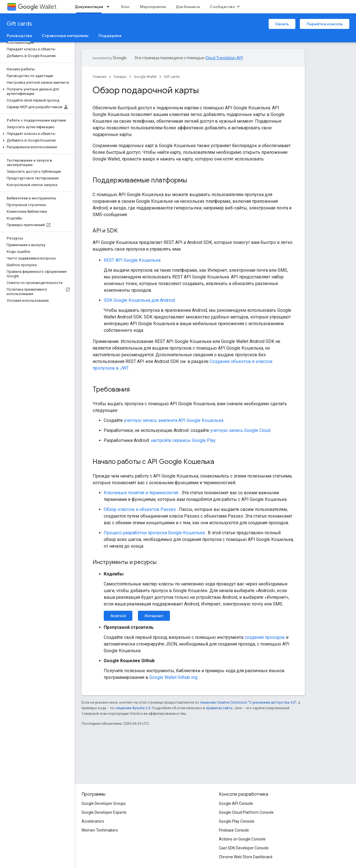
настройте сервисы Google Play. (183, 440)
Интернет (154, 616)
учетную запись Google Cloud (240, 430)
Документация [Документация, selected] (89, 7)
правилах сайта (219, 708)
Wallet (37, 7)
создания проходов (265, 637)
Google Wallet (145, 77)
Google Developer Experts (104, 812)
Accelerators (93, 821)
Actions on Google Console (242, 839)
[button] (36, 92)
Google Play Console (237, 821)
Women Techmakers (100, 830)
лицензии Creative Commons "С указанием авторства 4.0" (248, 702)
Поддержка (110, 36)
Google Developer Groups (104, 803)
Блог (126, 7)
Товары (120, 77)
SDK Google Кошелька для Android (139, 300)
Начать (282, 24)
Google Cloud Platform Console (246, 812)
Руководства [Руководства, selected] (19, 36)
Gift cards (19, 24)
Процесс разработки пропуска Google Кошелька (154, 533)
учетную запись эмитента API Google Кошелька (174, 420)
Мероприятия (153, 7)
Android (118, 616)
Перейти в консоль (325, 24)
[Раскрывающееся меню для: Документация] (110, 7)
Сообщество (222, 7)
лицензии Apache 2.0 (133, 708)
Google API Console (236, 803)
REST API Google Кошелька (132, 260)
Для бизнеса (188, 7)
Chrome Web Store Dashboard (246, 857)
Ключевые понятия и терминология (141, 493)
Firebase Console (234, 830)
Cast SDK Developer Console (244, 848)
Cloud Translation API (224, 58)
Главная (99, 77)
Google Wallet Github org (173, 677)
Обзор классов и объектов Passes (140, 509)
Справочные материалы (65, 36)
